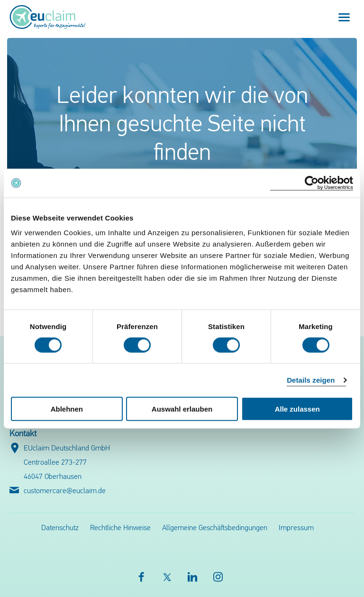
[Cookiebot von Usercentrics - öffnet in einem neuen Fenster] (312, 183)
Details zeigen (311, 380)
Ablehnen (67, 409)
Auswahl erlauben (182, 409)
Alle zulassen (297, 409)
